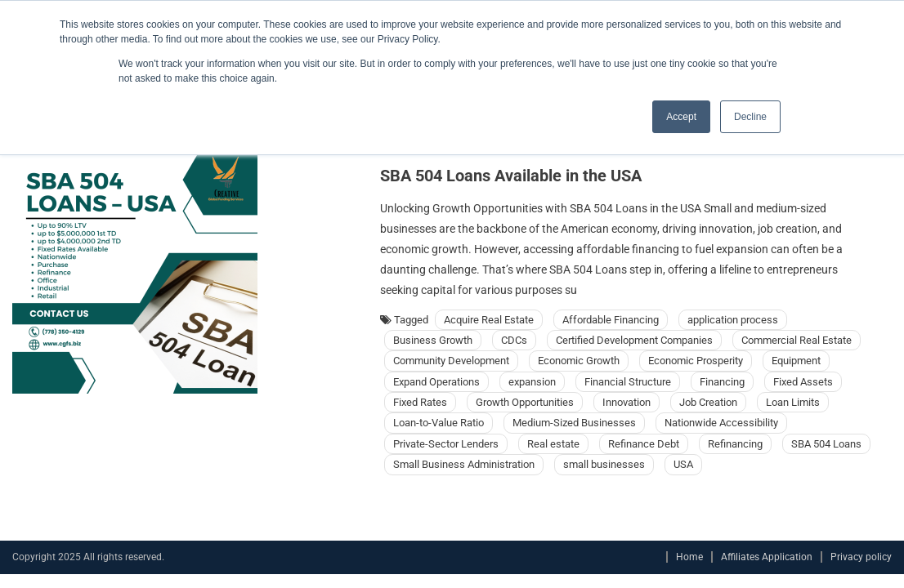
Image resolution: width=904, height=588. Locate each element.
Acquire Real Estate (489, 320)
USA (683, 464)
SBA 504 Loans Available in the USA (511, 176)
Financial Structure (628, 382)
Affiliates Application (767, 557)
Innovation (627, 402)
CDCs (514, 340)
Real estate (553, 444)
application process (733, 320)
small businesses (604, 464)
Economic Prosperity (696, 361)
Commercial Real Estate (797, 340)
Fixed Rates (420, 402)
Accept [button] (681, 117)
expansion (532, 382)
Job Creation (708, 402)
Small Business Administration (464, 464)
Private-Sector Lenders (446, 444)
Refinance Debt (644, 444)
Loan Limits (793, 402)
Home (689, 557)
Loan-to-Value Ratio (439, 423)
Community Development (451, 361)
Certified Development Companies (634, 340)
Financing (722, 382)
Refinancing (735, 444)
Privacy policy (861, 557)
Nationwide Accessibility (721, 423)
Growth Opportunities (525, 402)
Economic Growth (579, 361)
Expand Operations (436, 382)
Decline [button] (750, 117)
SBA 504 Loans (826, 444)
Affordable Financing (611, 320)
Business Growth (433, 340)
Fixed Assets (803, 382)
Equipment (796, 361)
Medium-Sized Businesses (574, 423)
